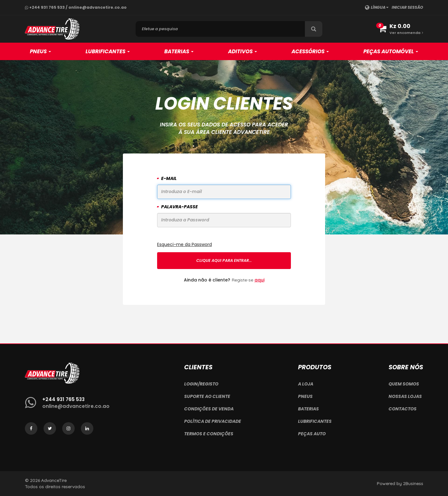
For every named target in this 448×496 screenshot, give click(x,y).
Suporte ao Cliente (207, 396)
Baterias (179, 51)
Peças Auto (312, 434)
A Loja (306, 384)
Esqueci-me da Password (184, 244)
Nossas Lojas (405, 396)
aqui (259, 280)
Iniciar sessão (407, 7)
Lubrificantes (108, 51)
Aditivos (243, 51)
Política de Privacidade (213, 421)
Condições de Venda (209, 409)
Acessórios (310, 51)
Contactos (403, 409)
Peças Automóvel (391, 51)
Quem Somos (404, 384)
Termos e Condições (209, 434)
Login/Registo (201, 384)
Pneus (40, 51)
